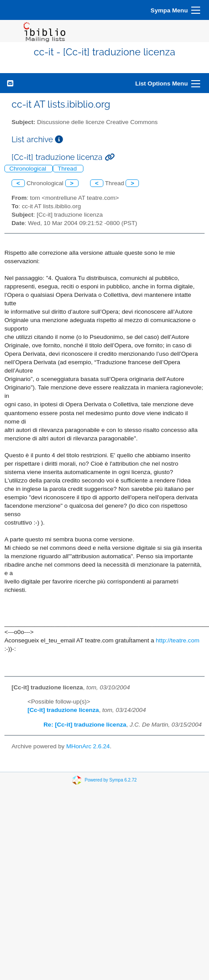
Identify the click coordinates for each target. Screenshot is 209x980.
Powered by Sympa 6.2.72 (111, 780)
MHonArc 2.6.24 (88, 746)
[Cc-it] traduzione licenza (63, 710)
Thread (68, 169)
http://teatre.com (177, 640)
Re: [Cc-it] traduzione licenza (85, 725)
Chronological (29, 169)
